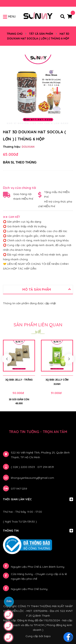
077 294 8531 (46, 467)
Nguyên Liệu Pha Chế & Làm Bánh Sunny (38, 567)
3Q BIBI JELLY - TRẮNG (19, 380)
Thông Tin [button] (38, 531)
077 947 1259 (19, 489)
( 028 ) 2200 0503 (23, 467)
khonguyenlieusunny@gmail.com (32, 478)
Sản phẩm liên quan (38, 325)
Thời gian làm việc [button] (38, 499)
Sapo (47, 636)
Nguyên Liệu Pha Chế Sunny (29, 589)
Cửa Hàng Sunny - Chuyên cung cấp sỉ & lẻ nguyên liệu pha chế (39, 576)
